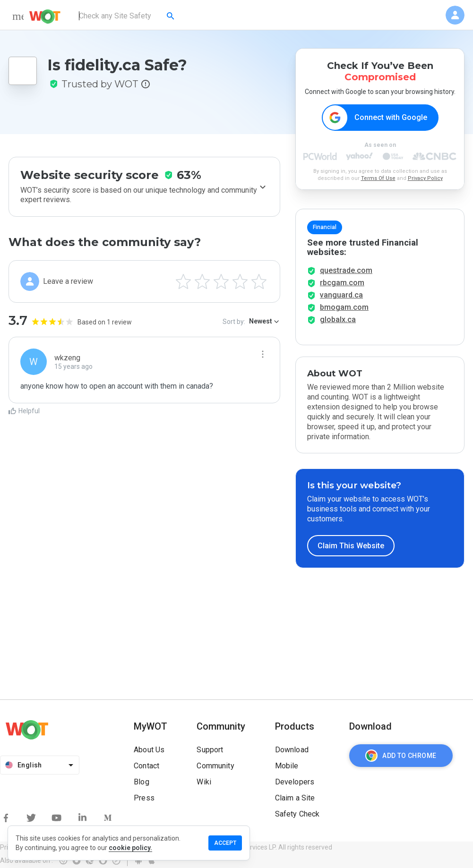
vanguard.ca (341, 295)
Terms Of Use (378, 178)
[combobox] (127, 16)
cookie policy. (130, 848)
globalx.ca (338, 319)
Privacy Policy (425, 178)
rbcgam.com (342, 283)
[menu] (18, 16)
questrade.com (346, 270)
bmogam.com (344, 307)
